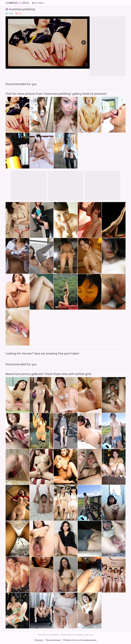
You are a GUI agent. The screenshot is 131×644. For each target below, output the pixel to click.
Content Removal (53, 640)
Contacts (39, 640)
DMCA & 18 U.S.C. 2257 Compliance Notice (80, 640)
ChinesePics (17, 3)
